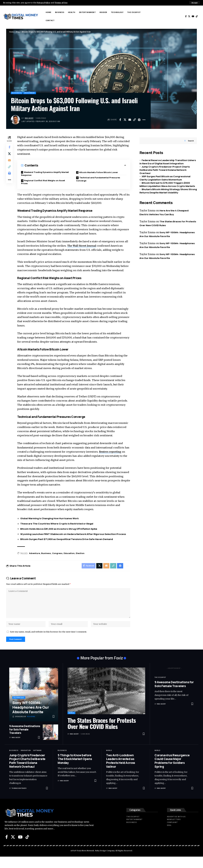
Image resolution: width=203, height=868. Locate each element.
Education (72, 559)
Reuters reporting (117, 457)
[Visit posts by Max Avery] (15, 120)
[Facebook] (186, 16)
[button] (195, 3)
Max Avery (30, 118)
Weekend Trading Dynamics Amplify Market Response (43, 174)
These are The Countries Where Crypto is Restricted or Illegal (58, 529)
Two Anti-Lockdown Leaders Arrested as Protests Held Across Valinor (121, 772)
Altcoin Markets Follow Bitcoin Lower (100, 173)
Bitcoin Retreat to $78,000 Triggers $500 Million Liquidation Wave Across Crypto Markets (167, 182)
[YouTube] (193, 16)
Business (48, 559)
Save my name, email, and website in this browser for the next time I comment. (48, 642)
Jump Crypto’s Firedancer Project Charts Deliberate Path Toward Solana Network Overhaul (165, 168)
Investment (32, 93)
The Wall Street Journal (83, 247)
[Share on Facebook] (120, 120)
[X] (189, 16)
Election (84, 559)
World (71, 724)
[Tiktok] (197, 16)
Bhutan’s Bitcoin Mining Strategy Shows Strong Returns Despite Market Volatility (168, 189)
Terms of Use (63, 3)
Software (37, 762)
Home (12, 32)
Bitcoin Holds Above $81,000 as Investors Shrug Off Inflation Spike (60, 534)
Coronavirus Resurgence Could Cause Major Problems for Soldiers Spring (172, 772)
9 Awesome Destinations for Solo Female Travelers (25, 741)
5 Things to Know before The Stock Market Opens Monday (75, 770)
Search (191, 139)
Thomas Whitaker (19, 799)
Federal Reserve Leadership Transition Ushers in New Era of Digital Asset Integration (168, 160)
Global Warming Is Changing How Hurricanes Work (51, 524)
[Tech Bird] (24, 728)
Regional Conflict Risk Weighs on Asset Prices (45, 183)
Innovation (26, 762)
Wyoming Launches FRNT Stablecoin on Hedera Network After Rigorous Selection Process (74, 539)
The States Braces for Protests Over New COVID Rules (102, 734)
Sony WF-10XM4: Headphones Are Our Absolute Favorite (31, 719)
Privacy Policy (44, 3)
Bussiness (17, 93)
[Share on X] (125, 120)
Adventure (36, 559)
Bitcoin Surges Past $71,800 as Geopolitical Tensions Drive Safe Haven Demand (68, 545)
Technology (19, 709)
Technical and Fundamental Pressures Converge (99, 180)
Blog (18, 32)
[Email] (130, 120)
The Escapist (160, 689)
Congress (60, 559)
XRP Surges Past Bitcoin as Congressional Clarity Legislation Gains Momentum (165, 176)
